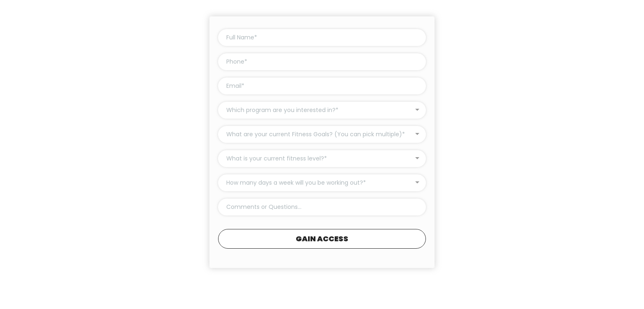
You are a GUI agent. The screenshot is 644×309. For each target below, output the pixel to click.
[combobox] (322, 110)
